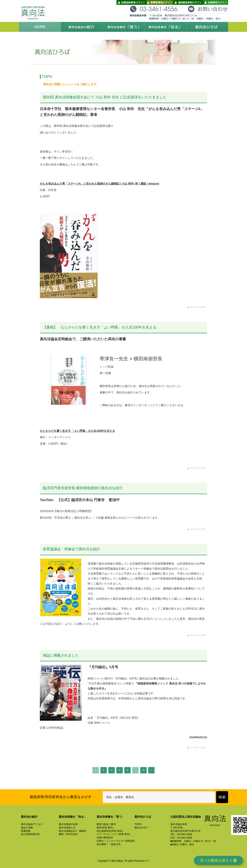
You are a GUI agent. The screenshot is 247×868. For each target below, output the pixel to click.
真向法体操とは (67, 828)
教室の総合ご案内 (106, 824)
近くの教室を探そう (216, 860)
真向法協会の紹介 (82, 27)
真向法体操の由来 (68, 824)
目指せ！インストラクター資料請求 (116, 841)
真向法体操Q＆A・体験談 (72, 831)
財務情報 (26, 831)
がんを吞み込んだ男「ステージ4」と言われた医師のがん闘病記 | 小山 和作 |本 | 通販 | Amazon (99, 184)
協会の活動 (27, 828)
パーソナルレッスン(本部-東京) (113, 834)
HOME (40, 27)
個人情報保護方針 (30, 834)
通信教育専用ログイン (188, 2)
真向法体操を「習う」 (123, 27)
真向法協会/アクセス (32, 824)
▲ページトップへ (197, 307)
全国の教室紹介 (105, 838)
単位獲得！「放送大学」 (110, 844)
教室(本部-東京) (105, 828)
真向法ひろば (207, 27)
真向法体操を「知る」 (165, 27)
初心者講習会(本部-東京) (110, 831)
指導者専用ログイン (160, 2)
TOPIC (138, 824)
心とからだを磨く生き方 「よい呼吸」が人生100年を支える (77, 431)
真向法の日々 (142, 828)
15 (143, 770)
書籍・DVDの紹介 (68, 834)
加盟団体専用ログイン (131, 2)
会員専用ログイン (216, 2)
